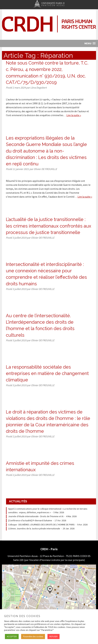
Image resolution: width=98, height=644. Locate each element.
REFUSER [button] (53, 637)
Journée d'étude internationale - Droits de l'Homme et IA (36, 516)
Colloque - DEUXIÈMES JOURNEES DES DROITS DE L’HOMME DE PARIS (41, 525)
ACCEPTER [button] (12, 637)
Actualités (18, 501)
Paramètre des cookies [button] (33, 637)
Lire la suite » (74, 115)
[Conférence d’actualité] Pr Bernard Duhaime (30, 520)
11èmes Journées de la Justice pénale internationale (34, 528)
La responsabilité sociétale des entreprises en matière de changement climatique (47, 373)
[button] (90, 43)
